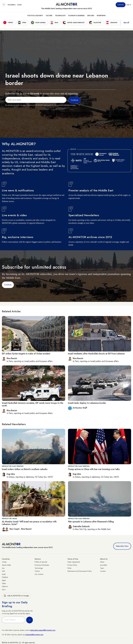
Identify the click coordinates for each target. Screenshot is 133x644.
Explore (91, 16)
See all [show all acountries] (126, 23)
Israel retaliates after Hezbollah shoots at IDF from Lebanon (96, 354)
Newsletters (12, 5)
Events (19, 5)
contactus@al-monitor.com (34, 635)
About (102, 562)
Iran (3, 568)
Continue (8, 285)
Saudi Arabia (6, 565)
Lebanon (5, 586)
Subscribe (121, 5)
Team (102, 568)
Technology (60, 16)
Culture (49, 16)
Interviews (101, 16)
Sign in (129, 5)
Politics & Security (35, 16)
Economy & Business (76, 16)
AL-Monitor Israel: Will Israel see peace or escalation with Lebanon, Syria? (29, 523)
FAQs (69, 568)
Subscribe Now (122, 546)
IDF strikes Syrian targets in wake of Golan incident (26, 354)
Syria (4, 589)
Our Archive (39, 574)
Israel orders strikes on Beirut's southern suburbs (25, 469)
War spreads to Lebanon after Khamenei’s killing (91, 522)
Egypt (4, 580)
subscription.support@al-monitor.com (43, 630)
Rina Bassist (26, 529)
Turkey (4, 562)
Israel (4, 574)
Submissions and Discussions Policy (80, 571)
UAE (3, 571)
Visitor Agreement (74, 562)
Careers (103, 571)
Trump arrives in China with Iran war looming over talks (94, 469)
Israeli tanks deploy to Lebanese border (87, 403)
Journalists (103, 565)
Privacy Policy (72, 565)
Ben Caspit (15, 529)
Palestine (5, 577)
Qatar (4, 583)
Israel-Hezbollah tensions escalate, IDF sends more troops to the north (33, 404)
